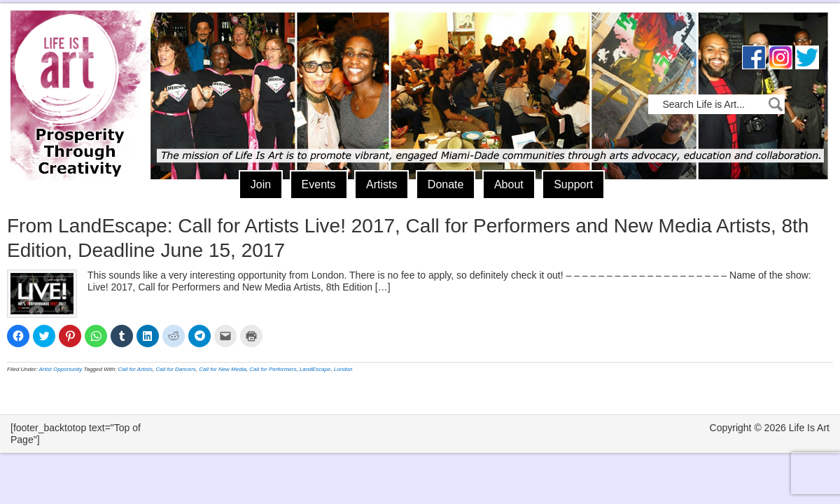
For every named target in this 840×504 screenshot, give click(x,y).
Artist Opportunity (61, 369)
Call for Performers (273, 369)
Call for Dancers (176, 369)
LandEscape (315, 369)
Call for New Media (223, 369)
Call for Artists (136, 369)
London (343, 369)
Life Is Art (75, 75)
